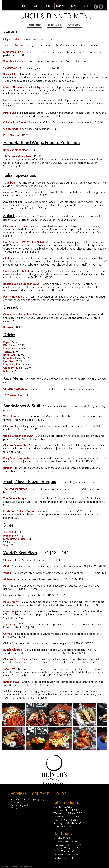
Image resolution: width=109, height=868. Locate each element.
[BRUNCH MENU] (54, 25)
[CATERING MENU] (74, 25)
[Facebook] (96, 7)
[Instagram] (101, 7)
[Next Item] (103, 726)
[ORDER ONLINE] (35, 25)
